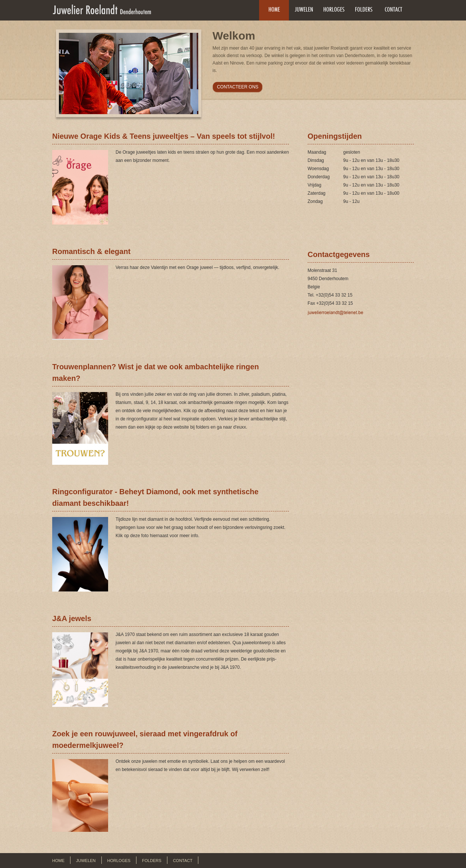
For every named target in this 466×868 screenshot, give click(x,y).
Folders (364, 10)
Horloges (334, 10)
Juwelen (304, 10)
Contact (393, 10)
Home (274, 10)
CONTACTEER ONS (238, 87)
